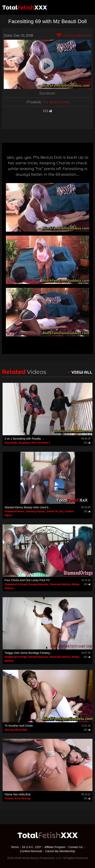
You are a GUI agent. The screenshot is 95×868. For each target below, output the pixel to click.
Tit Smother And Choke (19, 726)
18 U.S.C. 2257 (32, 847)
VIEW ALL (82, 372)
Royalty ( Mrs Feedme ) (34, 443)
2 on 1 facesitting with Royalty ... (24, 439)
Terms (15, 847)
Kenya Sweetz (38, 584)
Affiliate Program (55, 847)
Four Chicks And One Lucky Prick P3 (27, 580)
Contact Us (76, 847)
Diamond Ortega (16, 584)
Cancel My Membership (60, 851)
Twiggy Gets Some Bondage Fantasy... (28, 653)
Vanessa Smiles (60, 584)
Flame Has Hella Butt (17, 794)
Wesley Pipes (35, 511)
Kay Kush (11, 443)
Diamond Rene (14, 511)
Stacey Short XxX (16, 730)
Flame (9, 798)
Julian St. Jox (55, 511)
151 (47, 111)
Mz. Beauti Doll (55, 102)
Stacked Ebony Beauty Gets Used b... (28, 507)
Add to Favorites (74, 35)
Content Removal (31, 851)
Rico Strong (22, 798)
